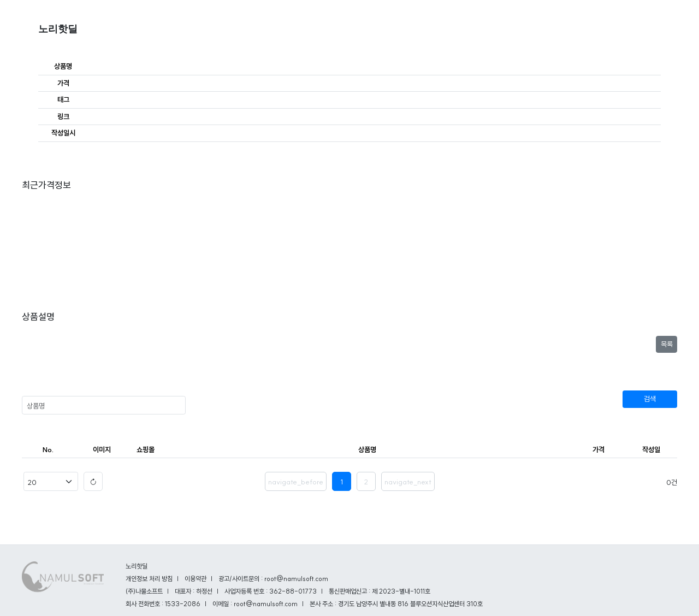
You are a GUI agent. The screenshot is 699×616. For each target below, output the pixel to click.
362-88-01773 (293, 591)
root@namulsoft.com (266, 604)
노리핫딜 (58, 29)
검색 (650, 399)
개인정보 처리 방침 (149, 579)
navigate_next (408, 482)
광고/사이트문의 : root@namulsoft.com (273, 579)
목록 (667, 344)
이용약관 (196, 579)
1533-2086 (183, 604)
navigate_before (296, 482)
